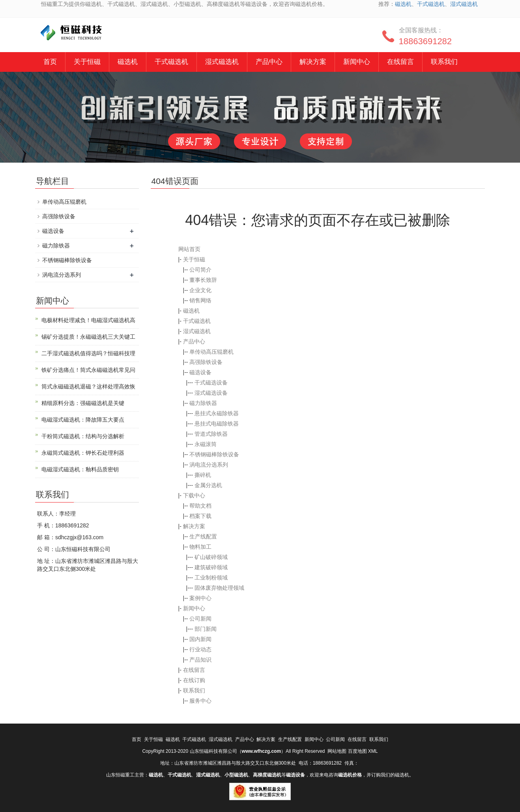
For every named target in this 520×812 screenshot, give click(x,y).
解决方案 (313, 62)
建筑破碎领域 (211, 567)
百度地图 (357, 751)
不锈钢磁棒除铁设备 (214, 454)
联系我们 (444, 62)
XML (373, 751)
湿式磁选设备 (211, 393)
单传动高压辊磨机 (211, 352)
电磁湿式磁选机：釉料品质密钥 (80, 469)
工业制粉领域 (211, 578)
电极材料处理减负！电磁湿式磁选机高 (88, 320)
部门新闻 (206, 629)
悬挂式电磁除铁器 (217, 424)
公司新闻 (200, 619)
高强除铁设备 (206, 362)
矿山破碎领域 (211, 557)
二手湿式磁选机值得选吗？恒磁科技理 (88, 353)
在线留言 (400, 62)
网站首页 (189, 249)
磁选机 (403, 4)
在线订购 (194, 680)
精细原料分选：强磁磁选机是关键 (83, 403)
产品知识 (200, 660)
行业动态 (200, 649)
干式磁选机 (431, 4)
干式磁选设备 (211, 383)
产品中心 (269, 62)
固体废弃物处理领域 (219, 588)
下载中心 (194, 495)
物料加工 (200, 547)
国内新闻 (200, 639)
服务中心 (200, 701)
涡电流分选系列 (209, 465)
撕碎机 (203, 475)
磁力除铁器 (203, 403)
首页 (50, 62)
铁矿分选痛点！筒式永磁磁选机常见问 (88, 370)
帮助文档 (200, 506)
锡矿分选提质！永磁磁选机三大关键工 (88, 337)
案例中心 (200, 598)
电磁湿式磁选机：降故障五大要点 (83, 420)
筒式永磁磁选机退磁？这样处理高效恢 (88, 386)
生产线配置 (203, 536)
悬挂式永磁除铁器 (217, 413)
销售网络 (200, 300)
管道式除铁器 (211, 434)
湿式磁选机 (464, 4)
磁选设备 (200, 372)
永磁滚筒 (206, 444)
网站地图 (337, 751)
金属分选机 (208, 485)
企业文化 (200, 290)
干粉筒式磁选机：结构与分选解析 (83, 436)
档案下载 (200, 516)
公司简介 (200, 270)
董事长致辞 (203, 280)
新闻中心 (357, 62)
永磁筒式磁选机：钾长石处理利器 (83, 453)
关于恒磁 (87, 62)
